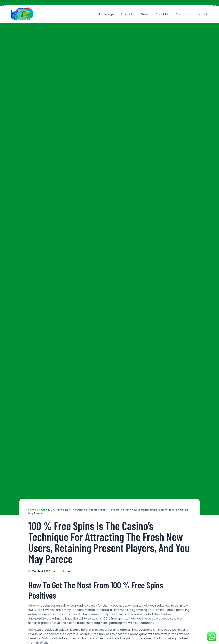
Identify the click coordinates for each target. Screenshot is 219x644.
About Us (162, 14)
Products (127, 14)
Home (32, 510)
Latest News (64, 571)
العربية (203, 14)
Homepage (106, 14)
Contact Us (184, 14)
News (145, 14)
